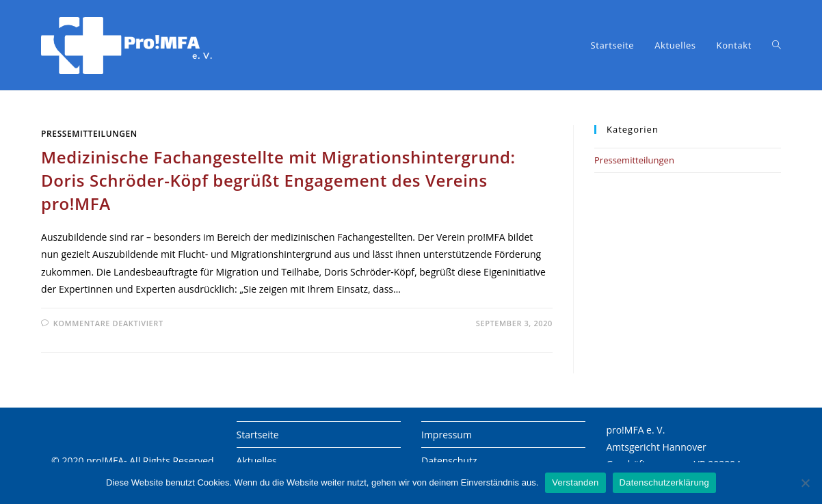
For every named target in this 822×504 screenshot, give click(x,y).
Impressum (447, 435)
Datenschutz (449, 461)
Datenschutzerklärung (664, 482)
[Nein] (805, 483)
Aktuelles (257, 461)
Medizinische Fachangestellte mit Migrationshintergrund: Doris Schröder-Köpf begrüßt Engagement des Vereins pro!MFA (278, 180)
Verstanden (575, 482)
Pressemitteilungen (89, 134)
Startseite (258, 435)
